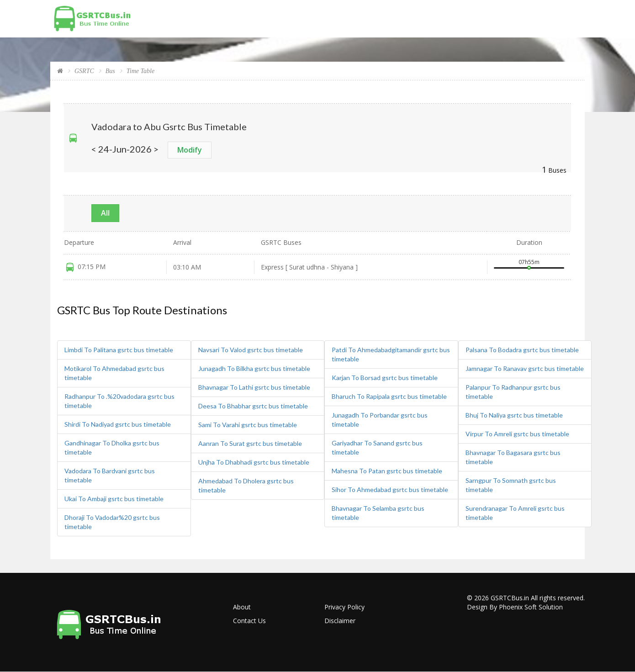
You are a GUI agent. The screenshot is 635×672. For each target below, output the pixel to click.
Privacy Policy (344, 607)
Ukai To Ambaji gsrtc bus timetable (114, 499)
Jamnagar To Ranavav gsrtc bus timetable (525, 368)
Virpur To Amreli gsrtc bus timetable (517, 434)
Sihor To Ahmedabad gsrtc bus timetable (390, 489)
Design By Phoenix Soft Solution (515, 607)
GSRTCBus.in (510, 598)
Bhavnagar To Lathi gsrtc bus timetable (254, 387)
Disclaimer (340, 621)
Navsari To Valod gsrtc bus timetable (251, 350)
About (242, 607)
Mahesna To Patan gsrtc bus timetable (387, 471)
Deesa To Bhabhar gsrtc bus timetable (253, 406)
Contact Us (249, 621)
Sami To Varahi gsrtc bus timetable (248, 425)
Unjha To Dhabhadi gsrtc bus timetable (254, 462)
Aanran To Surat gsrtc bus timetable (250, 443)
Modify (190, 150)
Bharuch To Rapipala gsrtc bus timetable (389, 396)
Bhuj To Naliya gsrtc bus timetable (514, 415)
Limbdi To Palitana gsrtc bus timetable (119, 350)
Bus (110, 71)
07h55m (529, 262)
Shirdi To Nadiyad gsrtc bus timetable (118, 424)
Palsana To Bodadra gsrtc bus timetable (522, 350)
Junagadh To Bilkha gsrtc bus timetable (254, 368)
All (105, 213)
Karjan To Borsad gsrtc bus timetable (385, 378)
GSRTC (84, 71)
